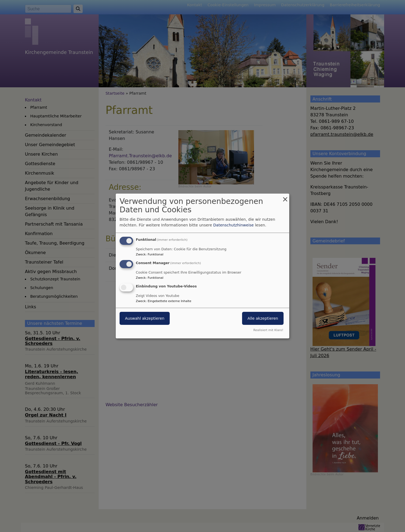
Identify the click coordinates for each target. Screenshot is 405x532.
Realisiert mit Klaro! (268, 330)
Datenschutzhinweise (234, 225)
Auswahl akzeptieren (145, 318)
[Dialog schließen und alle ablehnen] (285, 197)
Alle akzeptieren (263, 318)
